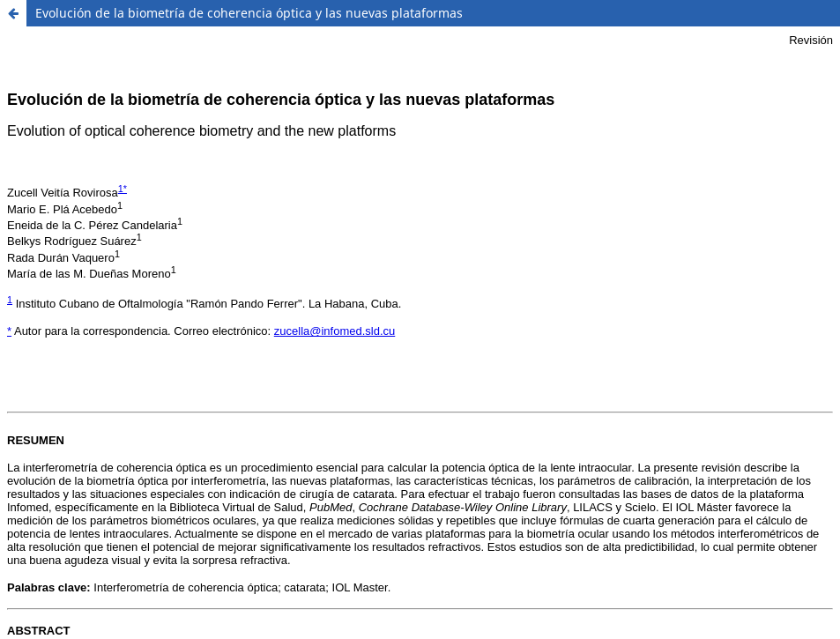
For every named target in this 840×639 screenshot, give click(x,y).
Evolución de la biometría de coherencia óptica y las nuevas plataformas (249, 13)
